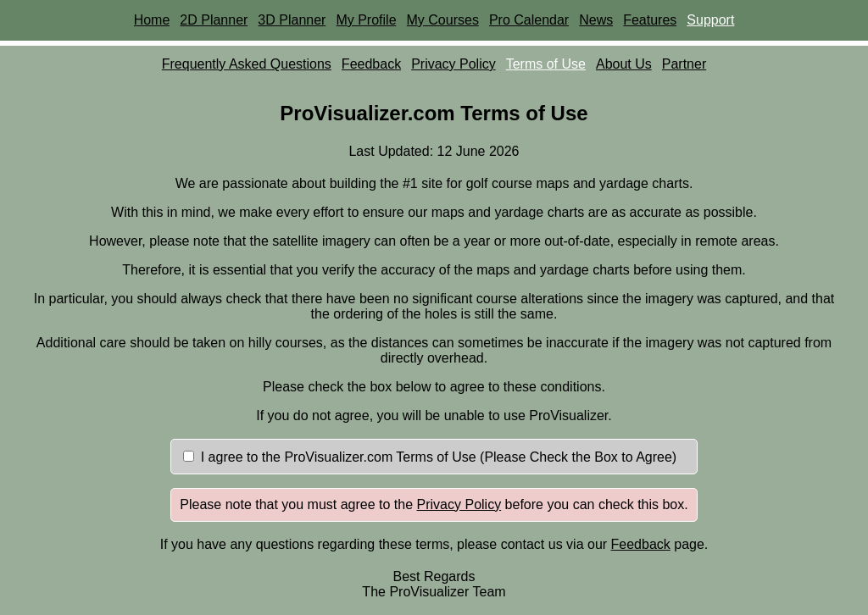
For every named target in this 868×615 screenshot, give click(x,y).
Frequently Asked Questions (247, 64)
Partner (684, 64)
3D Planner (292, 20)
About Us (624, 64)
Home (152, 20)
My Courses (443, 20)
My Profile (366, 20)
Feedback (371, 64)
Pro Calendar (529, 20)
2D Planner (214, 20)
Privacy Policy (453, 64)
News (596, 20)
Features (650, 20)
